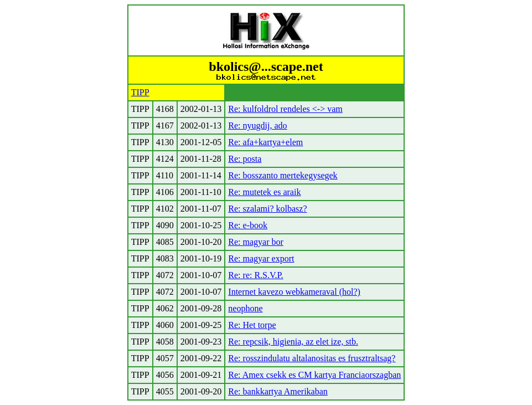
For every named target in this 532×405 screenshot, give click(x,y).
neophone (245, 308)
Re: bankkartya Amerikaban (278, 391)
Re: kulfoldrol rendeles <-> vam (285, 109)
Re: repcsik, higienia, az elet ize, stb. (293, 342)
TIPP (140, 92)
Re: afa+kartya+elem (265, 142)
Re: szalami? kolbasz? (267, 209)
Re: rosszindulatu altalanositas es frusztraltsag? (312, 358)
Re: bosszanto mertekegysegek (283, 175)
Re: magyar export (261, 258)
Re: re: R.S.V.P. (255, 275)
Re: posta (245, 159)
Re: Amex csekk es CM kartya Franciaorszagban (314, 375)
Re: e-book (248, 225)
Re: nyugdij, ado (257, 125)
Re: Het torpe (252, 325)
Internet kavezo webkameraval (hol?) (294, 292)
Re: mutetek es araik (264, 192)
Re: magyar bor (256, 242)
